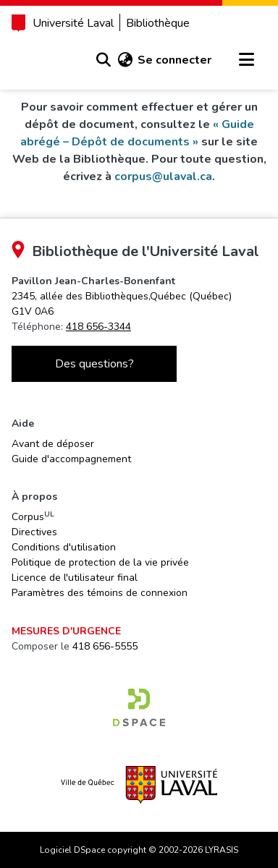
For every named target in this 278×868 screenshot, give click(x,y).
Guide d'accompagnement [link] (71, 459)
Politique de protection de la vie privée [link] (100, 562)
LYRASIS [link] (222, 850)
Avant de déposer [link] (53, 444)
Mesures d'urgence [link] (66, 631)
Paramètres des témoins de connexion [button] (100, 593)
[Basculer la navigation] (246, 60)
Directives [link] (34, 532)
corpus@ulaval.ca (163, 176)
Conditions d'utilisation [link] (64, 547)
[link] (139, 707)
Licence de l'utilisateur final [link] (75, 578)
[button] (103, 60)
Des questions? (94, 364)
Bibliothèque (158, 23)
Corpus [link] (33, 516)
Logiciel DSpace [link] (72, 850)
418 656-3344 (98, 327)
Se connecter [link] (174, 60)
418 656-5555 (105, 646)
